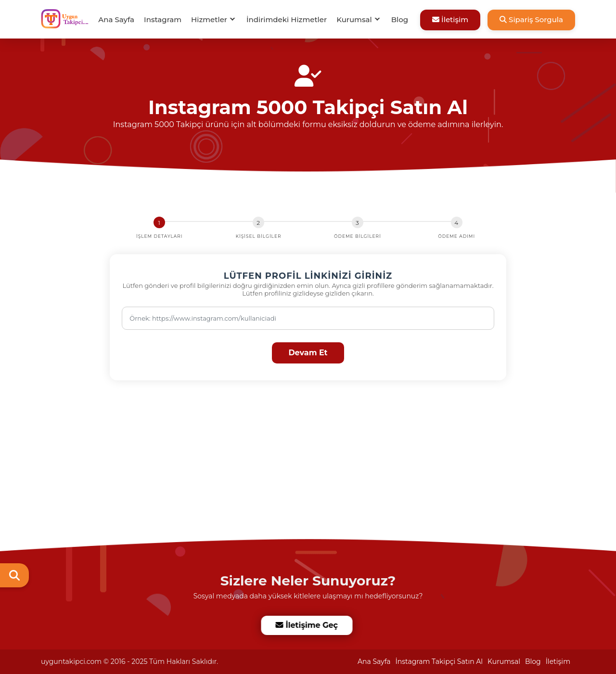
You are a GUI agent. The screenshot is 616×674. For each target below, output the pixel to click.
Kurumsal (354, 19)
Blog (400, 19)
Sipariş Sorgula (531, 19)
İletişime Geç (307, 625)
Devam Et (308, 353)
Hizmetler (209, 19)
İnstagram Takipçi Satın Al (439, 661)
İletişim (450, 19)
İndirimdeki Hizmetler (287, 19)
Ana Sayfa (116, 19)
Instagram (163, 19)
